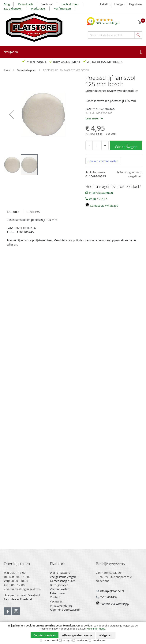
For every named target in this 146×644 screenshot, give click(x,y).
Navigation (11, 52)
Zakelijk (105, 4)
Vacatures (56, 601)
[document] (73, 633)
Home (7, 70)
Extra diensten (13, 8)
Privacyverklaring (61, 606)
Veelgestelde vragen (63, 577)
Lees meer (92, 118)
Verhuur (47, 4)
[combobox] (115, 35)
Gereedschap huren (63, 581)
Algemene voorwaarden (66, 610)
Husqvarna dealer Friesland (22, 595)
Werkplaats (38, 8)
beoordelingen (108, 22)
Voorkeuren (99, 640)
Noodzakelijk (51, 640)
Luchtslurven (70, 4)
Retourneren (58, 593)
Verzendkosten (60, 589)
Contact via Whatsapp (102, 206)
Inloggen (120, 4)
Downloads (26, 4)
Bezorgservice (59, 585)
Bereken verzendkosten (103, 161)
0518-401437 (96, 199)
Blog (7, 4)
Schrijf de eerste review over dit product (112, 91)
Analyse (68, 640)
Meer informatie (96, 629)
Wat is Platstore (60, 573)
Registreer (136, 4)
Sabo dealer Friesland (18, 599)
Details (13, 212)
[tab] (13, 212)
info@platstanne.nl (99, 193)
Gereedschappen (27, 70)
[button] (11, 114)
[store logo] (34, 28)
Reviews (33, 212)
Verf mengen (62, 8)
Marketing (82, 640)
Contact (55, 597)
